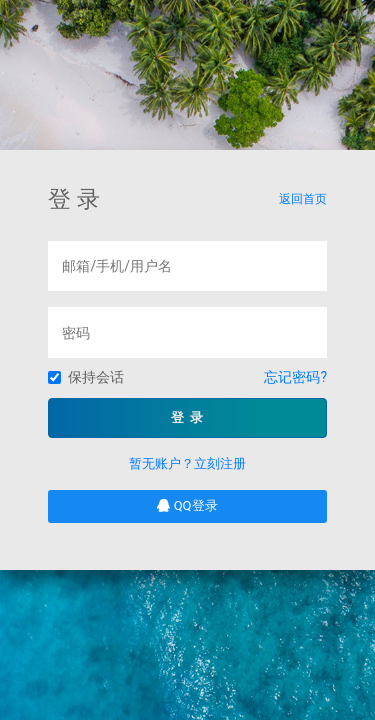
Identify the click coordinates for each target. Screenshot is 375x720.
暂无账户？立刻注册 (187, 463)
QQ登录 (187, 505)
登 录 (188, 417)
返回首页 (303, 199)
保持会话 (86, 377)
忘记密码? (295, 377)
